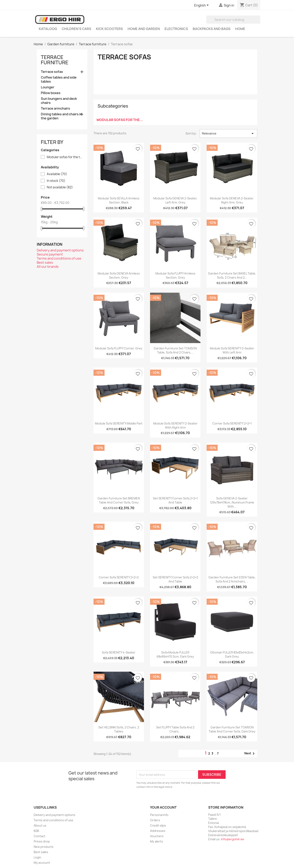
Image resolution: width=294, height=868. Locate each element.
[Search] (233, 20)
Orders (155, 820)
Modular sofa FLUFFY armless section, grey (175, 275)
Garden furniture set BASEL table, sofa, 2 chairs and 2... (232, 275)
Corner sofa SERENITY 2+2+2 (119, 577)
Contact (40, 836)
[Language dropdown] (202, 6)
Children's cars (76, 29)
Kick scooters (109, 29)
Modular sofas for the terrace (65, 157)
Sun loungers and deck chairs (59, 101)
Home (240, 29)
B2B (36, 831)
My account (42, 863)
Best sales (45, 262)
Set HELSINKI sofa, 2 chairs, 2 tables (119, 729)
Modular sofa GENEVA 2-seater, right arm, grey (232, 200)
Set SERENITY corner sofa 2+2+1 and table (175, 500)
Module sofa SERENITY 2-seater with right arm (175, 425)
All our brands (48, 267)
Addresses (158, 831)
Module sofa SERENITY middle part (119, 423)
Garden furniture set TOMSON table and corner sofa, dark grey (232, 729)
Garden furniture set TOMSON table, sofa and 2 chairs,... (175, 350)
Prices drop (42, 841)
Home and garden (144, 29)
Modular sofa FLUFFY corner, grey (119, 348)
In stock (56, 181)
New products (44, 847)
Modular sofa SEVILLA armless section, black (119, 200)
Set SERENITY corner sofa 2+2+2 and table (175, 579)
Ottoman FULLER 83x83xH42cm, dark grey (232, 654)
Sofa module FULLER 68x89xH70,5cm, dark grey (175, 654)
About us (40, 825)
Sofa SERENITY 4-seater (119, 652)
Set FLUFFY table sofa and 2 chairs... (175, 729)
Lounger (48, 87)
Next (250, 754)
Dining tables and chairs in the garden (61, 116)
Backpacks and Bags (212, 29)
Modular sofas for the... (120, 120)
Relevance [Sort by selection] (228, 133)
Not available (60, 187)
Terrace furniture (55, 60)
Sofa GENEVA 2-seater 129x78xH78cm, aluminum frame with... (232, 502)
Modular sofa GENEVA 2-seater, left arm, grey (175, 200)
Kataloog (48, 29)
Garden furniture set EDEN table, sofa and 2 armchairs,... (232, 579)
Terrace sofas (52, 72)
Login (37, 857)
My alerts (156, 841)
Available (57, 174)
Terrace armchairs (55, 108)
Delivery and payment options (60, 250)
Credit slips (158, 825)
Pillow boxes (51, 93)
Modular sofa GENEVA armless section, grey (119, 275)
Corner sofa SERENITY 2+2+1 (232, 423)
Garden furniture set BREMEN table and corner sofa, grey (119, 500)
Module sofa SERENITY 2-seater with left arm (232, 350)
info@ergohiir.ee (233, 839)
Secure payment (50, 254)
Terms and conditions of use (59, 258)
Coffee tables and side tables (59, 79)
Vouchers (157, 836)
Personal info (159, 815)
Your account (163, 807)
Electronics (176, 29)
